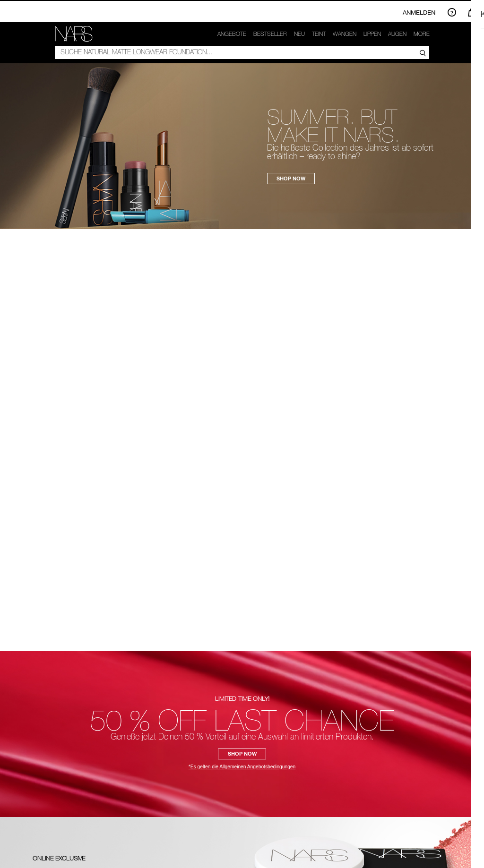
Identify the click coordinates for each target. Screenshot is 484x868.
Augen (397, 34)
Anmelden (419, 12)
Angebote (232, 34)
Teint (319, 34)
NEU (299, 34)
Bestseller (270, 34)
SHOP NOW (291, 179)
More (422, 34)
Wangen (345, 34)
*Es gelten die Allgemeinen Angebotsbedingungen (242, 767)
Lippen (372, 34)
